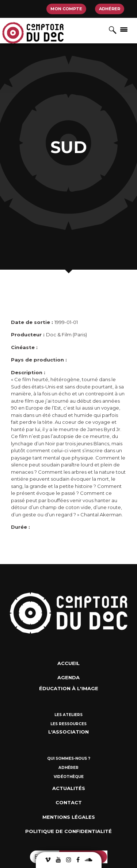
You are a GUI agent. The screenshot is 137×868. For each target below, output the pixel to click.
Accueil (68, 663)
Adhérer (110, 9)
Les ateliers (68, 715)
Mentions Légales (69, 817)
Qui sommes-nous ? (69, 758)
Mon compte (66, 9)
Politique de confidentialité (68, 831)
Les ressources (68, 724)
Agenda (68, 677)
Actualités (69, 788)
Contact (69, 802)
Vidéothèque (69, 777)
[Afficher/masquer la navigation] (124, 29)
